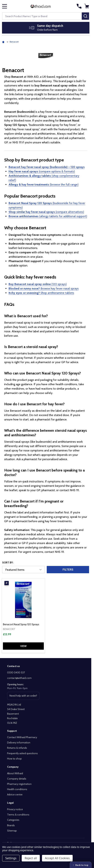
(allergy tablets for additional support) (48, 216)
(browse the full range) (44, 184)
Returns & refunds (17, 748)
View (23, 646)
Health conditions (17, 789)
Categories (13, 820)
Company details (17, 779)
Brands (11, 825)
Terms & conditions (18, 815)
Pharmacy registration (19, 784)
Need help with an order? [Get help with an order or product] (23, 697)
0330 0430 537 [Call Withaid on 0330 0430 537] (16, 672)
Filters (68, 570)
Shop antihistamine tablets (41, 293)
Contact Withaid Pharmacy (22, 737)
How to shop (14, 759)
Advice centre (15, 794)
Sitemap (12, 831)
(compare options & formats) (42, 171)
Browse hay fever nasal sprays (44, 288)
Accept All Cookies (57, 858)
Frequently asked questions (22, 753)
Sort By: (8, 562)
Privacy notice (15, 809)
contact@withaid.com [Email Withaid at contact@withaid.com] (19, 678)
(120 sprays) (38, 284)
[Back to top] (81, 865)
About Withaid (15, 773)
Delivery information (19, 743)
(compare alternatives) (46, 212)
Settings (11, 858)
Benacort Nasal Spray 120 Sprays (21, 624)
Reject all (31, 858)
